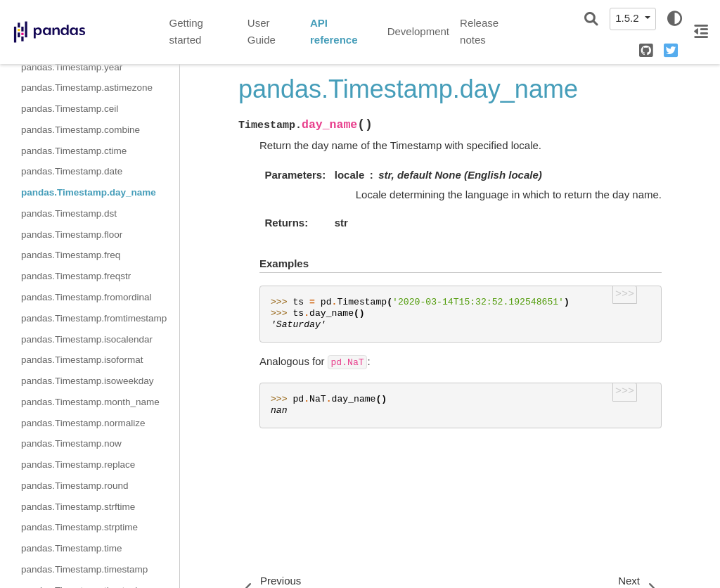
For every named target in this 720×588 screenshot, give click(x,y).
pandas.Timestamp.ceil (70, 109)
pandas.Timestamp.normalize (83, 423)
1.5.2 (629, 18)
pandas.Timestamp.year (72, 67)
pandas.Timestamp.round (75, 486)
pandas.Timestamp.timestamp (84, 569)
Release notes (479, 32)
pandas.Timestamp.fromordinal (86, 297)
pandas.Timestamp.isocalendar (87, 339)
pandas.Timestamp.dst (69, 213)
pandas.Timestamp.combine (81, 130)
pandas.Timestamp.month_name (90, 402)
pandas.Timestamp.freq (71, 255)
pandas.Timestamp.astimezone (87, 88)
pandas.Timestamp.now (71, 443)
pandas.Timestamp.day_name (89, 192)
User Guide (262, 32)
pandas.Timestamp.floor (72, 235)
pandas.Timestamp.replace (78, 465)
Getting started (186, 32)
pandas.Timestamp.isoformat (82, 360)
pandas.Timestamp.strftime (78, 507)
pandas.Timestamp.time (72, 548)
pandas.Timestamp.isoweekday (88, 381)
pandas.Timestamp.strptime (79, 527)
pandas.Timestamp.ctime (74, 151)
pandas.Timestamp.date (72, 171)
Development (418, 31)
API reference (334, 32)
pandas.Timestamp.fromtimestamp (94, 318)
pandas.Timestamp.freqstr (76, 276)
